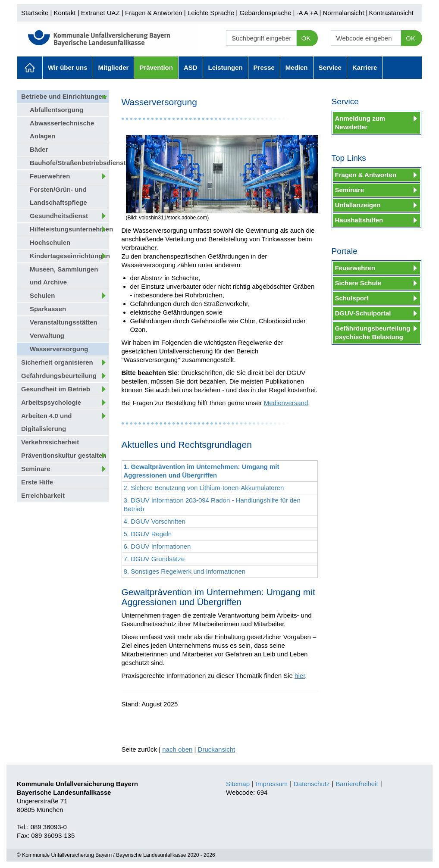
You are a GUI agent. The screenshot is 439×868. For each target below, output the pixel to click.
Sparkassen (48, 309)
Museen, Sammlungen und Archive (64, 276)
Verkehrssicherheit (50, 442)
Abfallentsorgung (56, 110)
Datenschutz (312, 784)
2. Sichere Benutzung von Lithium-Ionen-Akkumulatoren (204, 488)
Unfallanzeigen (358, 205)
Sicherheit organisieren (57, 362)
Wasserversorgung (59, 349)
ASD (191, 67)
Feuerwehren (50, 176)
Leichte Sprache (211, 13)
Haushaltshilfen (359, 220)
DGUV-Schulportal (363, 313)
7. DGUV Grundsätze (154, 559)
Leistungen (226, 67)
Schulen (42, 295)
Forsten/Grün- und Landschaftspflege (58, 196)
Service (330, 67)
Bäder (39, 149)
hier (300, 676)
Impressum (272, 784)
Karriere (365, 67)
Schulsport (352, 298)
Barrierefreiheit (357, 784)
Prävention (156, 67)
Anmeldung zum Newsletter (360, 123)
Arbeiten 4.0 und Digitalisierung (47, 422)
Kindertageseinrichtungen (69, 256)
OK (306, 38)
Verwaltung (47, 336)
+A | (314, 13)
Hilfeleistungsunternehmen (69, 229)
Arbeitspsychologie (51, 402)
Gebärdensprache (265, 13)
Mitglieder (114, 67)
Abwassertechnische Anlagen (62, 130)
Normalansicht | (345, 13)
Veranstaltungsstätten (64, 322)
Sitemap (238, 784)
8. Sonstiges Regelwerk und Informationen (185, 571)
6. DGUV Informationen (157, 546)
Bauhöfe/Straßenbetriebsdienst (69, 163)
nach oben (177, 749)
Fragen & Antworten (154, 13)
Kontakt (65, 13)
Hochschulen (50, 242)
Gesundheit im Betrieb (56, 389)
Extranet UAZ (100, 13)
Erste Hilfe (37, 482)
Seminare (36, 469)
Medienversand (286, 403)
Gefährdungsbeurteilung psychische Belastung (373, 333)
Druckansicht (217, 749)
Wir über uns (68, 67)
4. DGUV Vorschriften (155, 521)
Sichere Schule (358, 283)
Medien (297, 67)
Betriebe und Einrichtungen (64, 96)
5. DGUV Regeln (148, 534)
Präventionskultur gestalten (64, 455)
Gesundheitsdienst (59, 216)
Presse (264, 67)
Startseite (35, 13)
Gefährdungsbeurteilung (59, 376)
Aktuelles (30, 68)
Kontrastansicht (391, 13)
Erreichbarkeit (43, 495)
